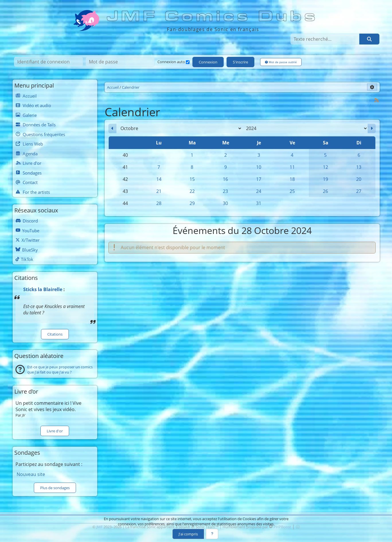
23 (225, 191)
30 (225, 203)
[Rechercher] (369, 39)
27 (359, 191)
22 (192, 191)
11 (292, 167)
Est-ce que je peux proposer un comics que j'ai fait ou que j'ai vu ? (60, 370)
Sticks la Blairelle (43, 289)
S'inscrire (241, 62)
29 (192, 203)
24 (259, 191)
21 (159, 191)
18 (292, 179)
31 (259, 203)
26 (325, 191)
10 (259, 167)
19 (325, 179)
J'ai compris (188, 534)
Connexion (208, 62)
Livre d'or (55, 431)
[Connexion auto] (188, 62)
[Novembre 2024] (372, 129)
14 (159, 179)
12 (325, 167)
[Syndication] (376, 100)
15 (192, 179)
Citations (55, 334)
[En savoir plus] (212, 534)
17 (259, 179)
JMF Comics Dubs (213, 16)
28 (159, 203)
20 (359, 179)
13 (359, 167)
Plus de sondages (55, 488)
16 (225, 179)
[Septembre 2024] (112, 129)
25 (292, 191)
